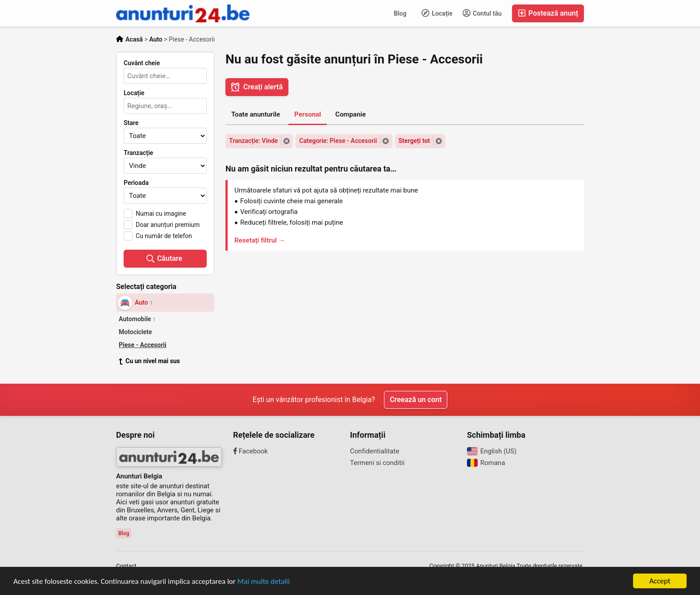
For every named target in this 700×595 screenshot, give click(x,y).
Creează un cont (416, 400)
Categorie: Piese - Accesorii (338, 141)
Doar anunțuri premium (168, 225)
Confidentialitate (375, 451)
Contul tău (482, 13)
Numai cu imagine (161, 214)
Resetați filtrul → (260, 240)
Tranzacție (138, 153)
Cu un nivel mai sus (149, 361)
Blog (400, 13)
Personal (308, 114)
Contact (126, 566)
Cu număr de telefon (164, 236)
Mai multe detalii (264, 581)
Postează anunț (548, 13)
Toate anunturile (256, 114)
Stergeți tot (415, 141)
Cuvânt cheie (142, 63)
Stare (131, 123)
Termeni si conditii (377, 463)
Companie (350, 114)
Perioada (136, 183)
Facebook (250, 451)
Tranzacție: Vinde (253, 141)
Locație (437, 13)
